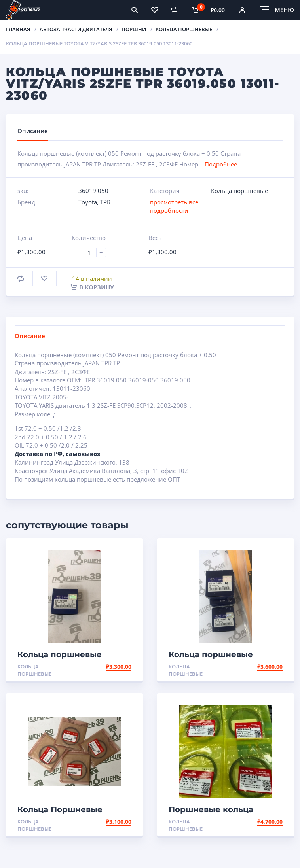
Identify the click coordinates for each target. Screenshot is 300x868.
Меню (284, 10)
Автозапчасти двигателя (76, 29)
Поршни (134, 29)
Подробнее (221, 164)
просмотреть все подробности (174, 206)
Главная (18, 29)
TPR (105, 202)
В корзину (92, 287)
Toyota (88, 202)
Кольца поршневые (184, 29)
